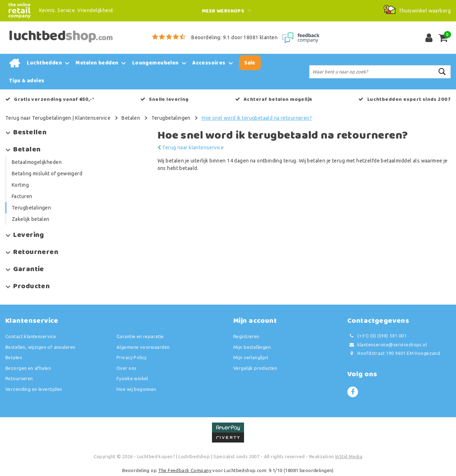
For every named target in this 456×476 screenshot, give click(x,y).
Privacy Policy (132, 357)
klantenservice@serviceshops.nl (387, 345)
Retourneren (19, 378)
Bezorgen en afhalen (28, 368)
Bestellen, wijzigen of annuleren (40, 347)
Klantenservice (93, 118)
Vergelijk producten (255, 368)
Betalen (131, 118)
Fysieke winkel (132, 378)
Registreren (246, 336)
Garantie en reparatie (140, 336)
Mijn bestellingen (252, 347)
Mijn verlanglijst (251, 357)
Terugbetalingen (171, 118)
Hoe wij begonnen (136, 389)
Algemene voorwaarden (143, 347)
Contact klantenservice (31, 336)
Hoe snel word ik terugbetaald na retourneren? (257, 118)
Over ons (126, 368)
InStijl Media (349, 456)
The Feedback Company (185, 470)
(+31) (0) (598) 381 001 (377, 336)
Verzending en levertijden (34, 389)
